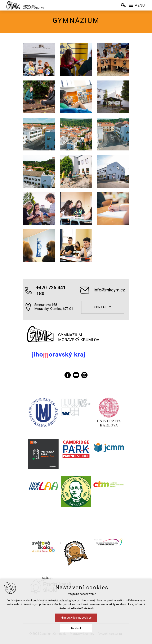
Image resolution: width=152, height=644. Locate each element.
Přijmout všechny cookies (76, 618)
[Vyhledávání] (123, 5)
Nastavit (76, 628)
